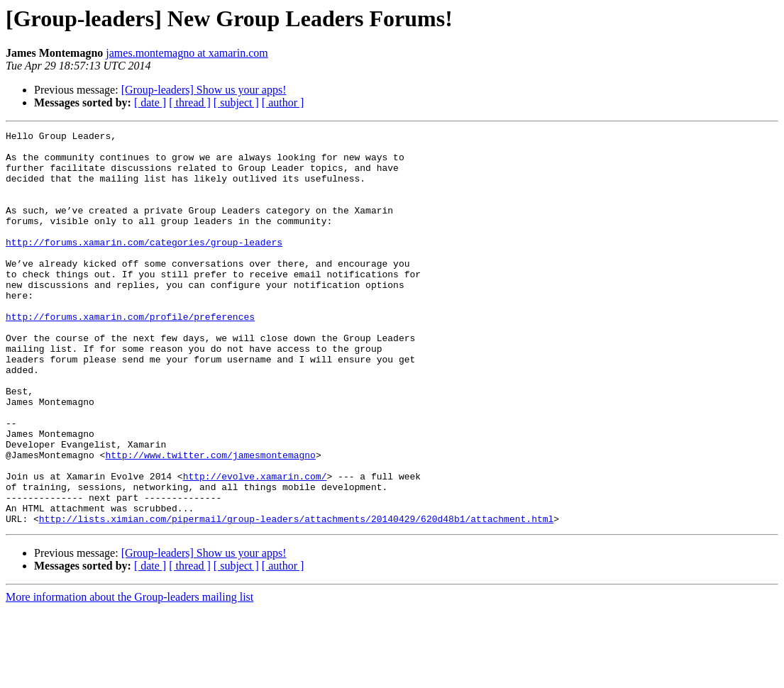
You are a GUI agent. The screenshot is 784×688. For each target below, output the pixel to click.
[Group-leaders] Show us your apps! (204, 90)
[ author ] (283, 102)
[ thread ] (190, 102)
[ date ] (150, 102)
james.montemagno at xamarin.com (187, 53)
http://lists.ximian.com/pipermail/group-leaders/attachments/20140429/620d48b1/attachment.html (296, 597)
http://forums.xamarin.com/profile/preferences (130, 355)
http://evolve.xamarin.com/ (255, 546)
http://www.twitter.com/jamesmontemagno (210, 521)
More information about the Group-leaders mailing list (129, 676)
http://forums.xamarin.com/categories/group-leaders (144, 265)
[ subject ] (236, 102)
